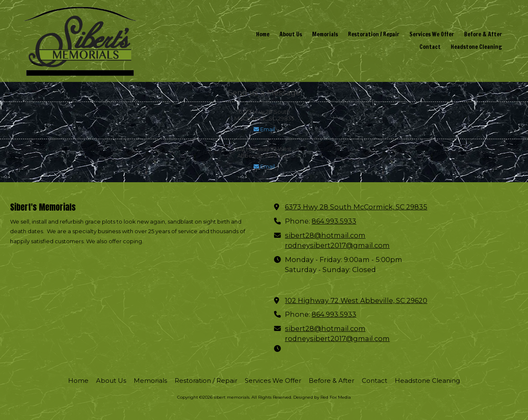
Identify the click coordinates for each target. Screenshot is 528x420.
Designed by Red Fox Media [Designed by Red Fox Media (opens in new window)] (322, 397)
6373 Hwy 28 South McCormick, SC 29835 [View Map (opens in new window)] (356, 207)
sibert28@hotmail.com (325, 235)
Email (264, 129)
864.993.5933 (334, 221)
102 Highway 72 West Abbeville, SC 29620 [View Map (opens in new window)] (356, 300)
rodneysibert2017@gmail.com (337, 245)
